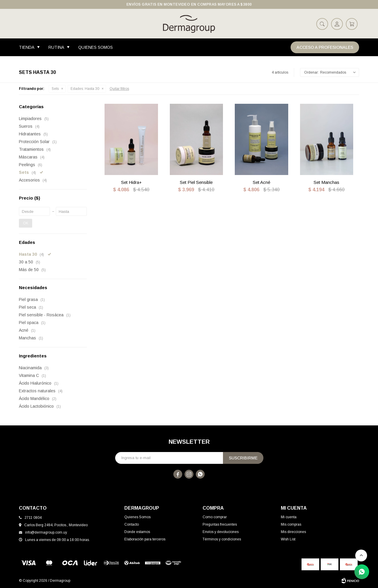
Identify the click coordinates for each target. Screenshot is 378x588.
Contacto (132, 524)
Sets (55, 89)
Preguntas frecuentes (220, 524)
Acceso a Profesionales (325, 47)
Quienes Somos (96, 47)
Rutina (56, 47)
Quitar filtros (119, 89)
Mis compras (291, 524)
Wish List (288, 539)
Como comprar (215, 517)
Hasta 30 (85, 89)
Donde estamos (137, 532)
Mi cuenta (289, 517)
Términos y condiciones (222, 539)
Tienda (27, 47)
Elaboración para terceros (145, 539)
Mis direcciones (293, 532)
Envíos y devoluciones (221, 532)
